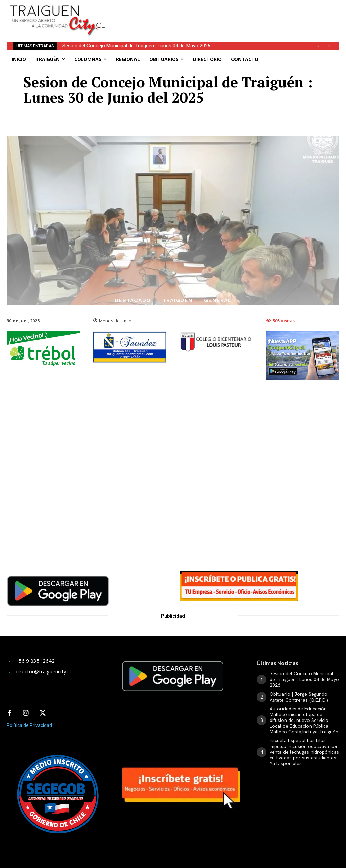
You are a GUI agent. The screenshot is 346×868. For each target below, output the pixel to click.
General (218, 300)
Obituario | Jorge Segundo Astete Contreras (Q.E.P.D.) (121, 46)
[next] (329, 46)
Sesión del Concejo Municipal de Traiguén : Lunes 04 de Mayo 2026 (304, 679)
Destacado (133, 300)
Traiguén (177, 300)
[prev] (318, 46)
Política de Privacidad (29, 724)
